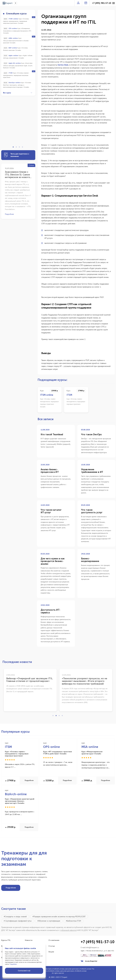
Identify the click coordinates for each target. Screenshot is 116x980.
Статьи (52, 946)
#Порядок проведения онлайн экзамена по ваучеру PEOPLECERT (59, 917)
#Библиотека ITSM (73, 921)
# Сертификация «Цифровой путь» (18, 921)
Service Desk (63, 65)
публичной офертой (68, 930)
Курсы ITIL (6, 940)
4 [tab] (23, 148)
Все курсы (18, 93)
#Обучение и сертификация (49, 921)
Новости (29, 940)
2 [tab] (17, 148)
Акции (51, 952)
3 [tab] (20, 148)
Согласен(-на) (24, 971)
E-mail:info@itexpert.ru (90, 948)
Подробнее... (14, 964)
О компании (54, 940)
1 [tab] (14, 148)
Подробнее (29, 780)
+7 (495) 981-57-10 (102, 3)
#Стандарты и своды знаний (15, 917)
